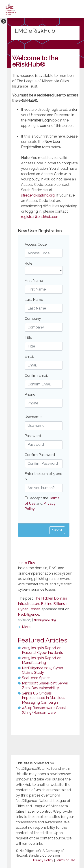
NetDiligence (29, 614)
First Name (34, 281)
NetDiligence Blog (45, 620)
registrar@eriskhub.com (40, 217)
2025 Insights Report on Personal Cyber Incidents (42, 650)
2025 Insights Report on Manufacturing (42, 660)
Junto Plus (26, 563)
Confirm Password (40, 455)
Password (33, 436)
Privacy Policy (43, 860)
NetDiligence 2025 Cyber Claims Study (43, 670)
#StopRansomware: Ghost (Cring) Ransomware (44, 710)
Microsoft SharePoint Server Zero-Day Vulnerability (45, 686)
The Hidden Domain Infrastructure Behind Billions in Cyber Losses (43, 604)
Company (33, 319)
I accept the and (42, 503)
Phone (30, 394)
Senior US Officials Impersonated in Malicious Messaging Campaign (44, 698)
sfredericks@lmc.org (38, 195)
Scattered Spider (36, 678)
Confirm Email (36, 375)
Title (28, 338)
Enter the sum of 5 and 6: (43, 476)
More (26, 627)
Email (29, 357)
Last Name (34, 300)
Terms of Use (65, 860)
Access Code (36, 244)
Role (28, 263)
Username (33, 417)
